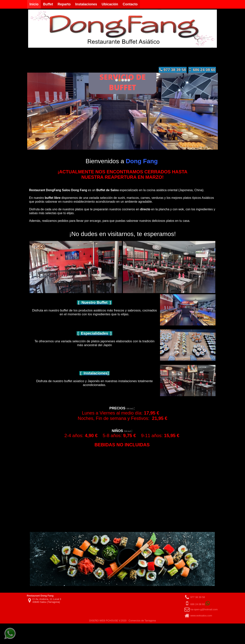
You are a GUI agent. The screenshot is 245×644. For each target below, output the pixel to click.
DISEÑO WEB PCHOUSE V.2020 (108, 617)
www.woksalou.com (201, 612)
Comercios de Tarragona (142, 617)
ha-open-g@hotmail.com (204, 606)
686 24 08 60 (202, 70)
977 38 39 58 (173, 70)
